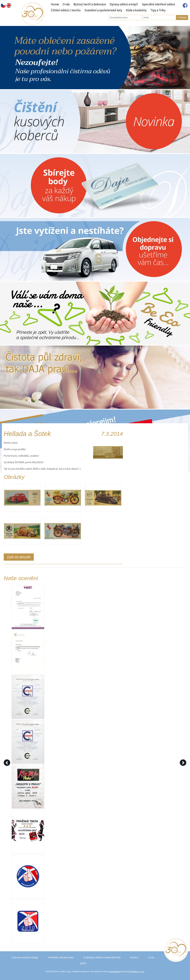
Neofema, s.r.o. (138, 971)
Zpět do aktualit (19, 557)
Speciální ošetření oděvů (158, 4)
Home (55, 4)
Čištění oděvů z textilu (66, 10)
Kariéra (134, 957)
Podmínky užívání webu (61, 957)
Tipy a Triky (158, 10)
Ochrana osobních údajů (25, 957)
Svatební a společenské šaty (103, 10)
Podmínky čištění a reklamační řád (102, 957)
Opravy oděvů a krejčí (124, 4)
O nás (66, 4)
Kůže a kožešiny (136, 10)
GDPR (83, 963)
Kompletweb (115, 971)
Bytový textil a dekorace (90, 4)
